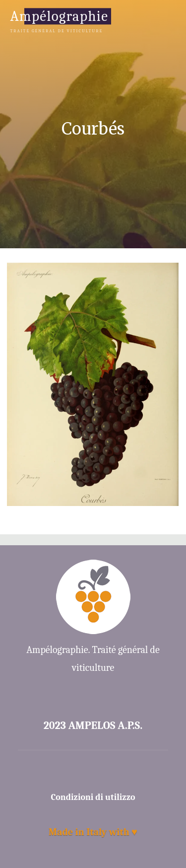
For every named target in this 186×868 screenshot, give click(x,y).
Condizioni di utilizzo (93, 797)
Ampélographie (59, 16)
